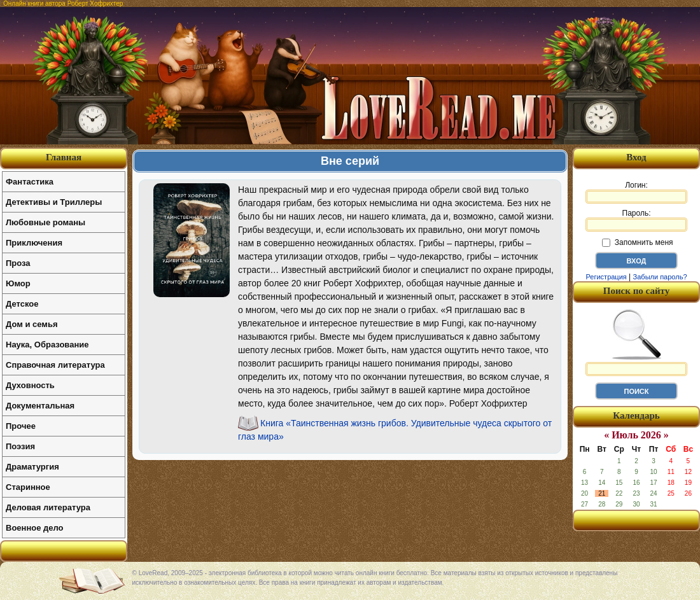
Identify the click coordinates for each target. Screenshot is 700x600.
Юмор (18, 283)
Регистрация (606, 277)
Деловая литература (48, 507)
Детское (22, 304)
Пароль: (636, 220)
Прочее (21, 426)
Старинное (28, 487)
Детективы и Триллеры (54, 202)
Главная (64, 157)
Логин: (636, 192)
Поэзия (20, 446)
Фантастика (30, 182)
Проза (18, 263)
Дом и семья (32, 324)
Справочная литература (55, 365)
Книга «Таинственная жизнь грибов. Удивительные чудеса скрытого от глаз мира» (395, 430)
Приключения (34, 243)
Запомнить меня (637, 242)
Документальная (40, 406)
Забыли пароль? (660, 277)
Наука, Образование (47, 345)
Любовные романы (45, 222)
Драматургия (32, 467)
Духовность (30, 385)
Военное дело (35, 528)
